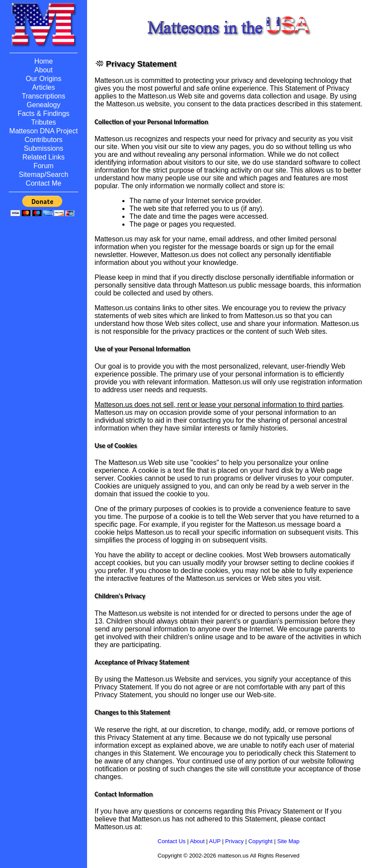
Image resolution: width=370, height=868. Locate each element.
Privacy (234, 841)
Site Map (288, 841)
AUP (215, 841)
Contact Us (172, 841)
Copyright (260, 841)
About (197, 841)
